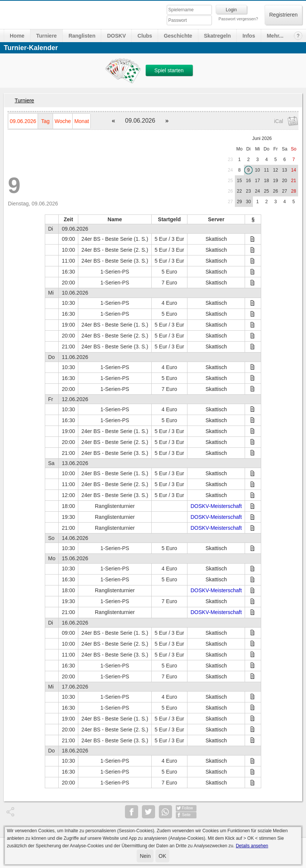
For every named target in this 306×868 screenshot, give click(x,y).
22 (239, 191)
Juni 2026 (262, 138)
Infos (249, 36)
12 (275, 170)
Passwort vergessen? (238, 19)
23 (230, 160)
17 (257, 181)
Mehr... (275, 36)
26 (230, 191)
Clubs (145, 36)
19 (275, 181)
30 (248, 202)
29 (239, 202)
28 (293, 191)
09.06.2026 (23, 121)
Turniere (46, 36)
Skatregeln (218, 36)
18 (266, 181)
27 (284, 191)
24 (230, 170)
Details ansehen (252, 846)
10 (257, 170)
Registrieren (283, 15)
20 (284, 181)
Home (17, 36)
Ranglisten (82, 36)
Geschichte (178, 36)
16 (248, 181)
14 (293, 170)
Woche (63, 121)
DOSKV (116, 36)
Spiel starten (169, 70)
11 (266, 170)
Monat (81, 121)
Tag (45, 121)
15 (239, 181)
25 (230, 181)
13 (284, 170)
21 (293, 181)
